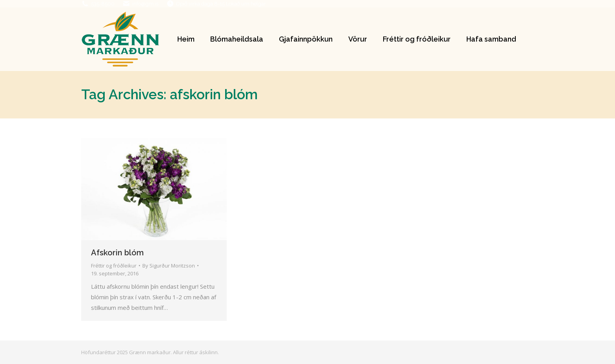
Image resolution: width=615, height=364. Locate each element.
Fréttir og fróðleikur (114, 266)
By (169, 266)
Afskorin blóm (117, 253)
